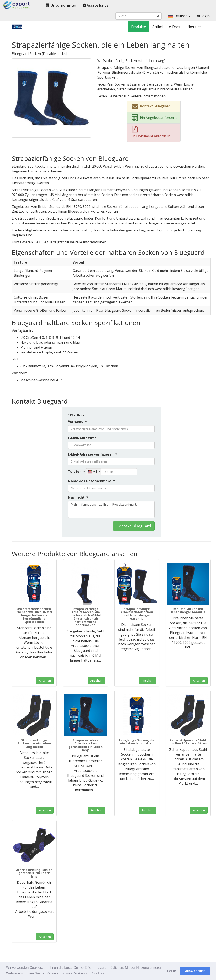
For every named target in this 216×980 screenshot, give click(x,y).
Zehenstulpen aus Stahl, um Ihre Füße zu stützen (188, 742)
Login (203, 16)
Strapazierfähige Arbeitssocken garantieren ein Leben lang (86, 745)
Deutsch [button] (179, 16)
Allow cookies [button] (195, 971)
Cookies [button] (98, 973)
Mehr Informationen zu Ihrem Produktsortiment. (111, 509)
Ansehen (45, 681)
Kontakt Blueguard (134, 526)
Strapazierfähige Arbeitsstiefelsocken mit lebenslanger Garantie (137, 614)
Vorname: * (77, 422)
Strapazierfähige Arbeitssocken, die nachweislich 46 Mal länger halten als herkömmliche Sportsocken (86, 617)
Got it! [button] (171, 971)
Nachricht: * (78, 497)
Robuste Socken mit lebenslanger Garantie (188, 610)
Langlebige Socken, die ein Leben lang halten (137, 742)
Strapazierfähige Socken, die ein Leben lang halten (34, 743)
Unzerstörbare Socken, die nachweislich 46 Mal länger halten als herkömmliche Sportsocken (34, 615)
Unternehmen (61, 5)
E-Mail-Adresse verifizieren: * (93, 454)
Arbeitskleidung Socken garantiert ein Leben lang (34, 873)
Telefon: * (76, 472)
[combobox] (94, 472)
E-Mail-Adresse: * (82, 438)
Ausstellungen (97, 5)
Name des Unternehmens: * (91, 481)
